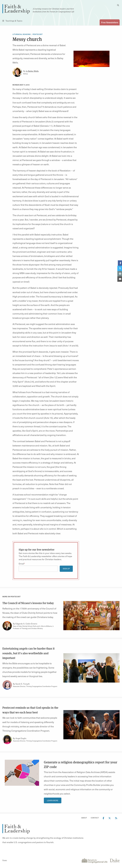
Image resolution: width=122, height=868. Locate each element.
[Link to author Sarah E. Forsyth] (7, 685)
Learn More (53, 800)
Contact (95, 818)
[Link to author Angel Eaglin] (7, 739)
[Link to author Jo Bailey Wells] (17, 72)
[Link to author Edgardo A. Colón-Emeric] (7, 626)
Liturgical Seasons (22, 34)
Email (21, 564)
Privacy (5, 860)
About (84, 818)
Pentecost (38, 34)
